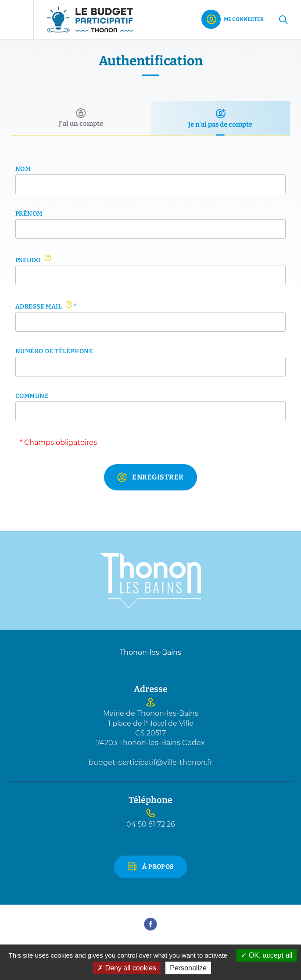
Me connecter (244, 19)
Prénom (29, 214)
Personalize (188, 968)
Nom (23, 169)
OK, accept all (267, 955)
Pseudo (33, 260)
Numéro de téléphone (54, 352)
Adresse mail (46, 306)
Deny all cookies (127, 968)
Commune (32, 396)
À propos (158, 867)
